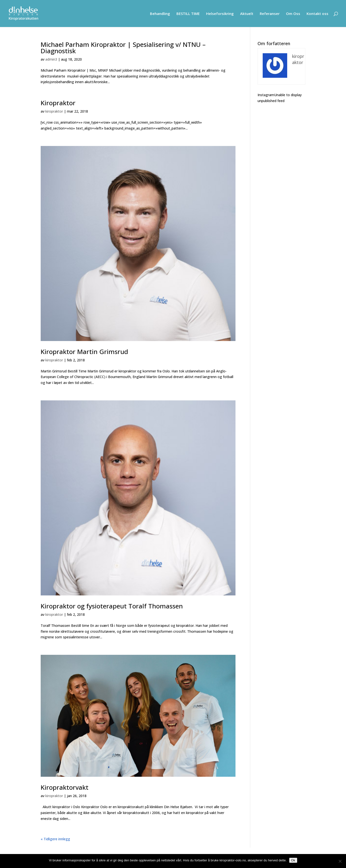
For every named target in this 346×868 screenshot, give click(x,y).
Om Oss (293, 14)
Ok (293, 860)
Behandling (160, 14)
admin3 (51, 59)
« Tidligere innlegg (55, 839)
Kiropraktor (58, 103)
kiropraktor (54, 111)
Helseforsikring (220, 14)
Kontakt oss (317, 14)
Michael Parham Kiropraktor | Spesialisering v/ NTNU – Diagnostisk (123, 48)
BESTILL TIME (188, 14)
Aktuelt (247, 14)
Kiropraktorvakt (65, 787)
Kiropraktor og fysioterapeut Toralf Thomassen (112, 606)
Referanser (270, 14)
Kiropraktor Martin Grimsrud (84, 352)
